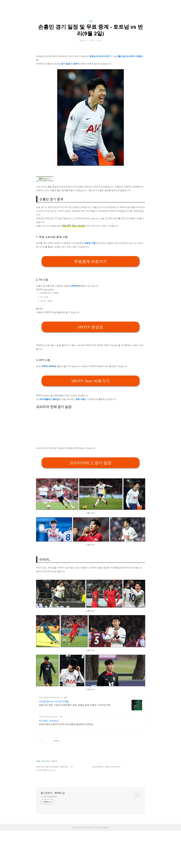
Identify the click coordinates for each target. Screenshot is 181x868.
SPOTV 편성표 (90, 327)
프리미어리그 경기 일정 (91, 463)
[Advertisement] (90, 428)
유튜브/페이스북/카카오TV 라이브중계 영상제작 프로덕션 (66, 724)
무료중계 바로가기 (90, 261)
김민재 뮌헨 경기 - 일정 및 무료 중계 (105, 767)
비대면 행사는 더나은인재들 (54, 701)
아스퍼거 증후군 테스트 (44, 770)
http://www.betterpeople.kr (51, 697)
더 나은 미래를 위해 (49, 796)
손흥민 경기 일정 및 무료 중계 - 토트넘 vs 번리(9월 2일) (90, 30)
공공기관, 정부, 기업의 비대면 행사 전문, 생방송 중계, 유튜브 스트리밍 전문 (75, 705)
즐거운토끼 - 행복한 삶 (53, 793)
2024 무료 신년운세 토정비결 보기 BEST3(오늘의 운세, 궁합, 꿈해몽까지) (53, 767)
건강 (90, 21)
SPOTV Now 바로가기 (90, 381)
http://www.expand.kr (48, 717)
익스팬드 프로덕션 (49, 721)
